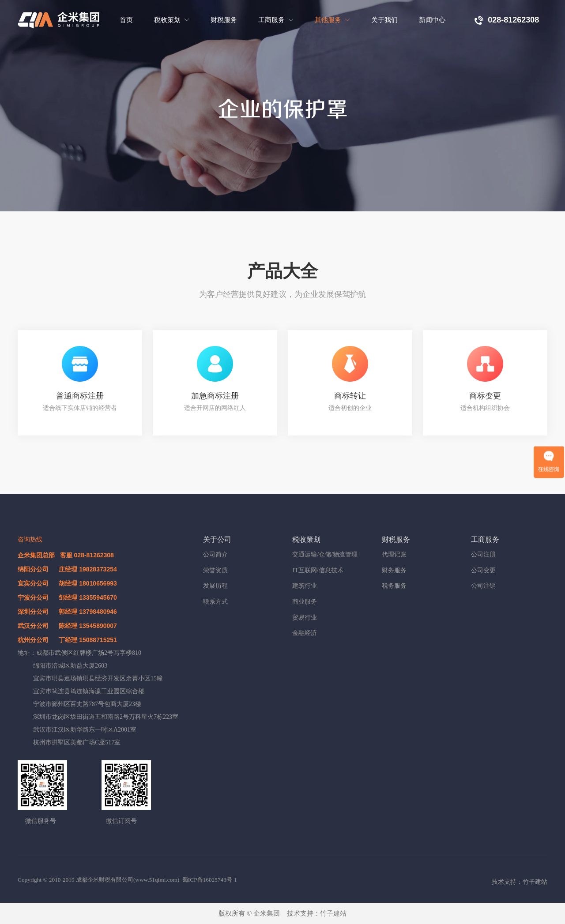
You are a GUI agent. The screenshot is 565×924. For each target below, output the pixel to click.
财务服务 (394, 570)
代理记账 (394, 554)
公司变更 (483, 570)
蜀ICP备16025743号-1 (210, 880)
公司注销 (483, 586)
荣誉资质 (215, 570)
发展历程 (215, 586)
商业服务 (305, 602)
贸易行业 (305, 618)
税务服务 (394, 586)
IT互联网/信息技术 (318, 570)
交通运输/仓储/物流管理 (325, 554)
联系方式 (215, 602)
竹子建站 (333, 913)
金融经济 (305, 633)
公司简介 (215, 554)
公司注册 (483, 554)
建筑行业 (305, 586)
